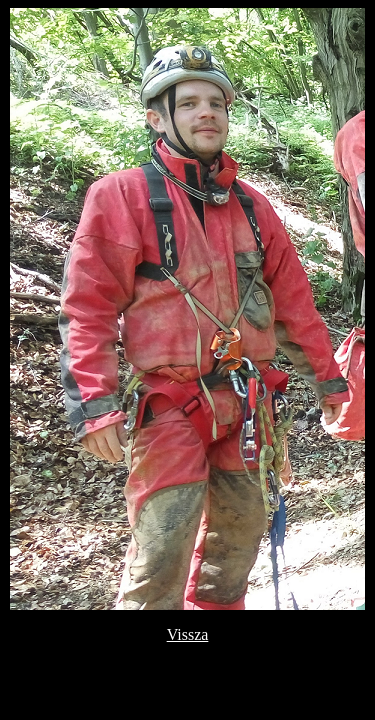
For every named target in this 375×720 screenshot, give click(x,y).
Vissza (188, 634)
